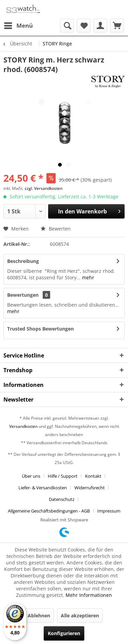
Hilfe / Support (63, 476)
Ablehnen (39, 615)
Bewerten (56, 229)
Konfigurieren (64, 633)
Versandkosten (23, 426)
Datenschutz (62, 499)
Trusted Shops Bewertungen (40, 329)
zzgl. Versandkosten (44, 188)
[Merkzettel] (84, 26)
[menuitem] (18, 26)
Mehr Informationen (89, 595)
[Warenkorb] (117, 26)
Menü (18, 25)
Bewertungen (23, 295)
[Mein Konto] (100, 26)
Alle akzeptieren (80, 615)
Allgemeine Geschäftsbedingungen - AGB (49, 511)
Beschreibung (23, 261)
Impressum (109, 511)
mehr (87, 277)
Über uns (31, 476)
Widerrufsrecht (90, 488)
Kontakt (93, 476)
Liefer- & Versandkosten (43, 488)
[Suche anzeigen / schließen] (67, 26)
